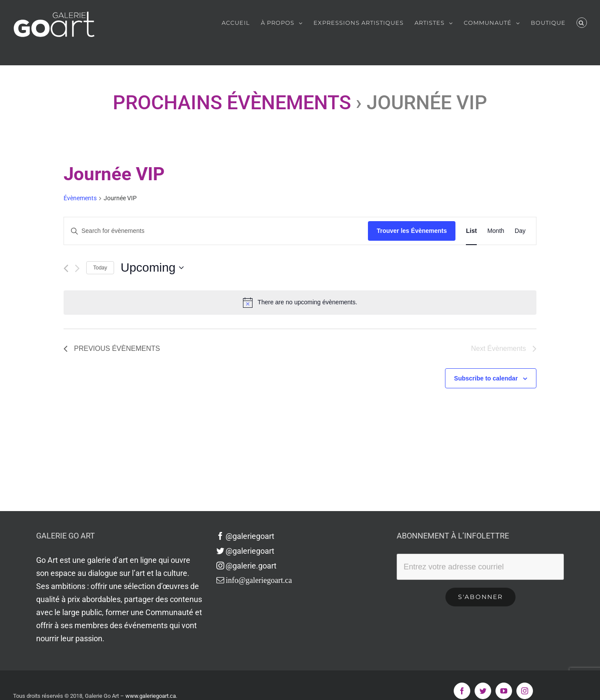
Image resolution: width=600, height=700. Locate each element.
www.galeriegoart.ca (151, 696)
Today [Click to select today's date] (100, 268)
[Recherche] (582, 23)
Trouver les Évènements (412, 231)
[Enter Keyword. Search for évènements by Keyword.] (216, 231)
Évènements (80, 198)
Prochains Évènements (232, 103)
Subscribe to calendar (486, 378)
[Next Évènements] (77, 268)
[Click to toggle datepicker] (152, 268)
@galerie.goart (247, 566)
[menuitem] (241, 23)
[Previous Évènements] (66, 268)
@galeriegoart (246, 536)
